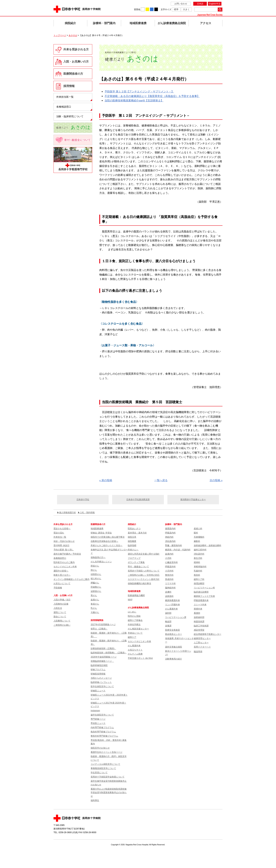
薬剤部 (168, 613)
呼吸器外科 (170, 567)
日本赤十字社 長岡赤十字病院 (77, 9)
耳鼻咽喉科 (199, 537)
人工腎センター (201, 643)
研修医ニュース (98, 691)
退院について (60, 612)
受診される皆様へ (62, 529)
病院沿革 (132, 537)
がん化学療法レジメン (101, 562)
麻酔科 (197, 541)
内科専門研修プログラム (102, 728)
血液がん (95, 600)
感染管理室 (199, 630)
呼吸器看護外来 (201, 600)
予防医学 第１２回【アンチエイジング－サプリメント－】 (139, 91)
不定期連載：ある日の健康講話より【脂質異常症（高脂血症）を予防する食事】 (152, 96)
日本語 (200, 4)
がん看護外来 (134, 646)
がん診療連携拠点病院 (172, 23)
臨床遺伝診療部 (201, 592)
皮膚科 (168, 592)
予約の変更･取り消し (64, 550)
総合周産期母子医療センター (208, 634)
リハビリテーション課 (176, 617)
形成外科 (169, 579)
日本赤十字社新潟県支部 (138, 499)
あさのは (73, 35)
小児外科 (169, 571)
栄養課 (168, 626)
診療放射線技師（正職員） (103, 648)
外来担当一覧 (60, 537)
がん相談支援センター (138, 629)
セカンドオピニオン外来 (65, 567)
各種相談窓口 (64, 107)
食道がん (95, 604)
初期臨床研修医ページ (102, 661)
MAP (130, 600)
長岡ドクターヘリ (202, 647)
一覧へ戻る (161, 480)
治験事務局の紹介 (174, 659)
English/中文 (215, 4)
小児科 (168, 558)
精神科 (197, 562)
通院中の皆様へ (61, 571)
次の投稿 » (216, 480)
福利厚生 (95, 800)
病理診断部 (199, 583)
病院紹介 (70, 23)
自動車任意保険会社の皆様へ (104, 541)
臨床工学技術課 (201, 626)
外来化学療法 (134, 625)
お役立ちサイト (135, 650)
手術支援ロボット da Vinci (140, 658)
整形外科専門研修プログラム (104, 736)
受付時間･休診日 (61, 545)
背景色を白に (143, 9)
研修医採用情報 (98, 674)
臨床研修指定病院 (99, 665)
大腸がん (95, 612)
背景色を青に (152, 9)
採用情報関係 (98, 620)
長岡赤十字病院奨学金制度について (108, 777)
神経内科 (169, 537)
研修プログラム (98, 670)
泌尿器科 (169, 596)
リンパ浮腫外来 (172, 605)
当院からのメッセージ (101, 678)
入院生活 (58, 608)
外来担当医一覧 (65, 97)
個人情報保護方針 (68, 513)
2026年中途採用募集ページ (104, 657)
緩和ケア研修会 (135, 620)
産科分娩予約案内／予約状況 (67, 554)
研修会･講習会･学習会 (101, 533)
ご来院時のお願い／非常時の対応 (144, 575)
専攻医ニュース (98, 723)
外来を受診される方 (76, 49)
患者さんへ (133, 550)
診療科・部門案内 (104, 23)
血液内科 (169, 554)
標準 (176, 9)
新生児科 (198, 558)
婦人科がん (96, 579)
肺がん (94, 570)
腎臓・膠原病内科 (174, 545)
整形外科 (169, 575)
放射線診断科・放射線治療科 (208, 545)
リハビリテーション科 (204, 588)
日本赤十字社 (83, 499)
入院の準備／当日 (62, 600)
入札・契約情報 (87, 513)
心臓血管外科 (171, 562)
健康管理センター (202, 638)
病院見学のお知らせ (100, 748)
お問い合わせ (181, 4)
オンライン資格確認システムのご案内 (71, 579)
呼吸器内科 (170, 533)
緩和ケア (132, 637)
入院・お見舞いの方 (76, 62)
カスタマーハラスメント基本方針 (144, 579)
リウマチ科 (170, 583)
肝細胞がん (96, 587)
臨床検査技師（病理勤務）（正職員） (109, 653)
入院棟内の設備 (61, 604)
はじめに (132, 612)
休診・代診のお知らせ (64, 541)
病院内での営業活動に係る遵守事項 (108, 537)
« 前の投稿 (106, 480)
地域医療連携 (138, 23)
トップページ (60, 35)
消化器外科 (199, 554)
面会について (60, 617)
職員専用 (198, 652)
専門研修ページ (98, 719)
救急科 (197, 575)
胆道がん (95, 566)
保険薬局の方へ (98, 557)
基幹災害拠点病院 (174, 647)
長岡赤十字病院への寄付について (144, 571)
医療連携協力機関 (136, 595)
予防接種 (58, 588)
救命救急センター (174, 634)
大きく (186, 9)
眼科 (196, 533)
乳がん (94, 608)
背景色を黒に (156, 9)
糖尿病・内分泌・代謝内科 (178, 550)
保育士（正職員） (99, 629)
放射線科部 (199, 617)
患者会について (135, 633)
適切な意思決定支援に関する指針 (144, 554)
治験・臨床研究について (70, 116)
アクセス (206, 23)
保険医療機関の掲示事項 (139, 583)
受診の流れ (59, 533)
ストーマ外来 (200, 605)
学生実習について (99, 773)
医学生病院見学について (102, 686)
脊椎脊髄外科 (200, 567)
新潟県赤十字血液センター (193, 499)
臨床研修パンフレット (101, 682)
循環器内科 (170, 529)
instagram (95, 711)
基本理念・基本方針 (137, 533)
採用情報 (69, 86)
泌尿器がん (96, 591)
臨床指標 (132, 545)
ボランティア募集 (136, 562)
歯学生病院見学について (102, 715)
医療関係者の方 (73, 74)
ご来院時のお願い (62, 625)
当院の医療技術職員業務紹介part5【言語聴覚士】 (134, 100)
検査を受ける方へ (62, 575)
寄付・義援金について (138, 567)
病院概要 (132, 541)
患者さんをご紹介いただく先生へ (106, 545)
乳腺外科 (198, 571)
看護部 (197, 613)
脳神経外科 (170, 588)
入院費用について (62, 621)
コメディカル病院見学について (105, 764)
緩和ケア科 (199, 579)
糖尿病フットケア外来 (204, 596)
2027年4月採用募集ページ (103, 625)
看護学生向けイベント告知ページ (106, 752)
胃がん (94, 595)
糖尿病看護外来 (172, 600)
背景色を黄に (147, 9)
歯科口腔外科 (200, 550)
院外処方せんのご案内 (64, 562)
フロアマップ (134, 558)
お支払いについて (62, 583)
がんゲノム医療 (135, 654)
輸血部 (168, 622)
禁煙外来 (198, 609)
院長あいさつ (134, 529)
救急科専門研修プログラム (103, 732)
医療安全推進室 (172, 630)
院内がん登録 (134, 616)
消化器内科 (170, 541)
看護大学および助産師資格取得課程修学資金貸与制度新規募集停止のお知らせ (109, 793)
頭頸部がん (96, 574)
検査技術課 (199, 622)
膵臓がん (95, 583)
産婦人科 (198, 529)
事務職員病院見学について (103, 768)
